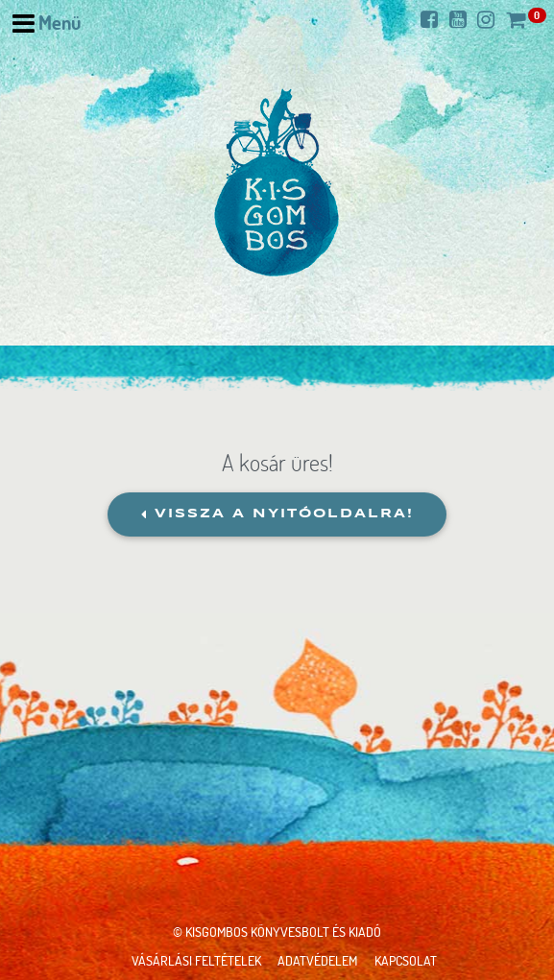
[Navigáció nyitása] (47, 23)
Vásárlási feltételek (196, 960)
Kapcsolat (406, 960)
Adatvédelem (317, 960)
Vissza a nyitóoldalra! (277, 514)
